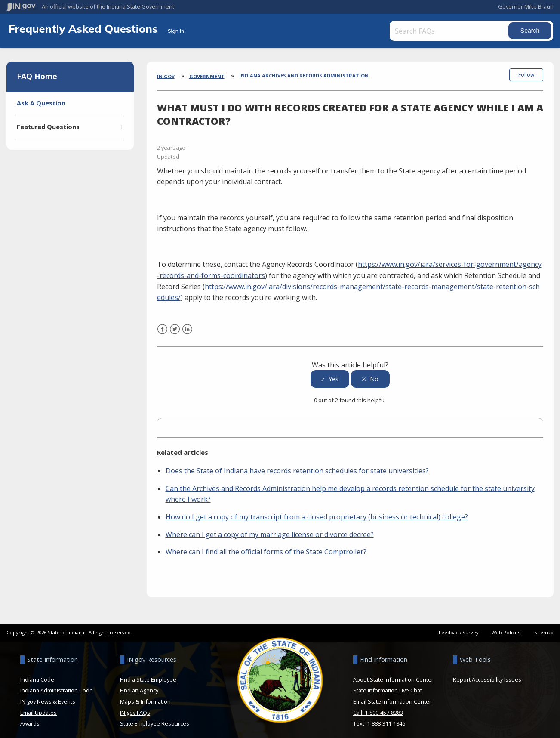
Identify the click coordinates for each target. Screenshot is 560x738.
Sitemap (544, 627)
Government (207, 76)
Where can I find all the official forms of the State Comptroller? (266, 547)
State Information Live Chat (388, 686)
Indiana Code (37, 674)
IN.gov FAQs (135, 707)
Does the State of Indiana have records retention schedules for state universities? (297, 466)
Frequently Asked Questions (85, 28)
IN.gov (166, 76)
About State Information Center (393, 674)
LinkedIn (187, 329)
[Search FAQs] (448, 31)
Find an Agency (139, 686)
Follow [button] (526, 75)
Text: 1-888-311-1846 (379, 719)
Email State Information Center (392, 696)
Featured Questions (48, 127)
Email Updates (38, 707)
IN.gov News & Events (48, 696)
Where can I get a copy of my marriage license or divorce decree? (270, 529)
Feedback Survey (459, 627)
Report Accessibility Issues (487, 674)
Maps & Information (145, 696)
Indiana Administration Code (57, 686)
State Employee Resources (155, 719)
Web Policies (506, 627)
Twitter (175, 329)
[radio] (330, 374)
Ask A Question (41, 103)
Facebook (162, 329)
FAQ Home (37, 76)
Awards (30, 719)
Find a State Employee (148, 674)
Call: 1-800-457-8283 (378, 707)
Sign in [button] (176, 31)
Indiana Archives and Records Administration (304, 76)
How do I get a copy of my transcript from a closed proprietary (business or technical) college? (317, 512)
